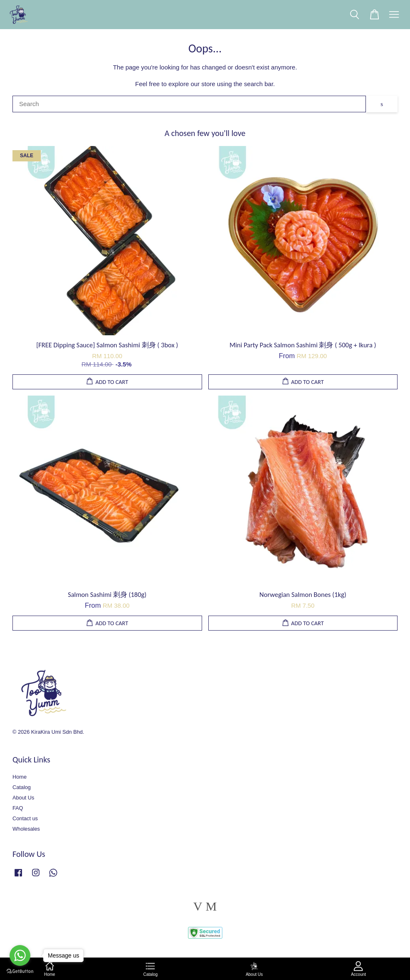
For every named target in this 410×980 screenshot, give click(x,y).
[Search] (189, 104)
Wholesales (26, 829)
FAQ (18, 808)
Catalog (22, 787)
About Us (23, 798)
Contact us (25, 818)
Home (20, 777)
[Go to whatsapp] (20, 955)
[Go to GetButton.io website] (20, 971)
